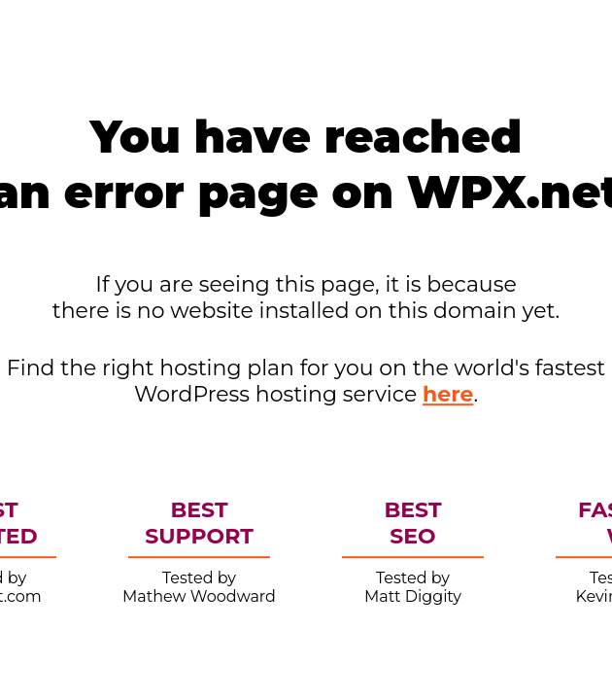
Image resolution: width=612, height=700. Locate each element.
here (448, 394)
